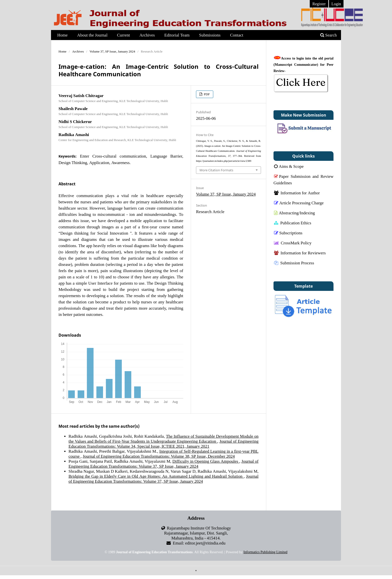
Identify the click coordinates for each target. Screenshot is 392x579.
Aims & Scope (289, 166)
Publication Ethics (293, 223)
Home (62, 35)
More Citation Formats (216, 170)
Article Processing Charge (299, 203)
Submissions (210, 35)
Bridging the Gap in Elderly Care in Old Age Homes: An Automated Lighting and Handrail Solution (156, 476)
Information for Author (297, 193)
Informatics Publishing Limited (265, 552)
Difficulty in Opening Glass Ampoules (206, 461)
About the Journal (92, 35)
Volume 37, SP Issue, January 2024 (112, 51)
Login (336, 4)
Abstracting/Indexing (294, 213)
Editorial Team (177, 35)
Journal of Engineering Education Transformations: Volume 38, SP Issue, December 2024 (159, 456)
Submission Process (294, 263)
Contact (237, 35)
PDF (206, 94)
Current (123, 35)
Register (319, 4)
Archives (147, 35)
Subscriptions (288, 233)
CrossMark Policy (293, 243)
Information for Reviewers (300, 253)
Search (328, 35)
